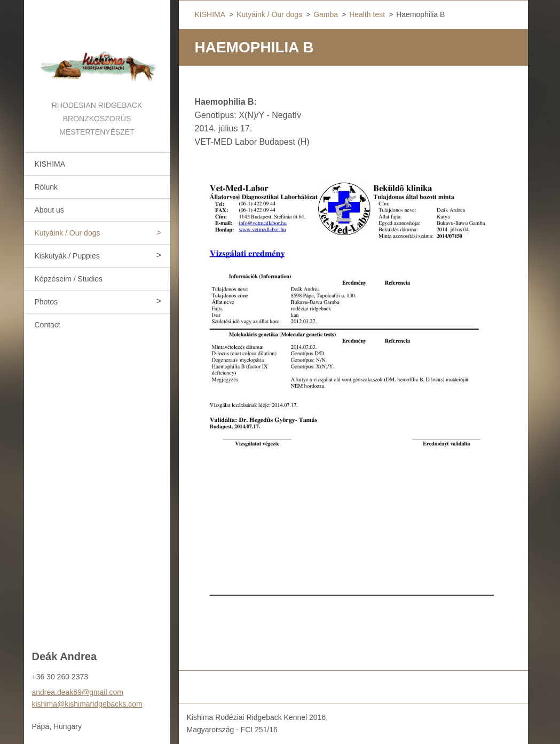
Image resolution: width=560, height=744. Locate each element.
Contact (48, 325)
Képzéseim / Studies (69, 279)
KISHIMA (50, 164)
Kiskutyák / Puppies (67, 256)
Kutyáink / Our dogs (68, 233)
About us (49, 210)
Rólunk (46, 187)
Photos (46, 302)
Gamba (326, 14)
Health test (367, 14)
